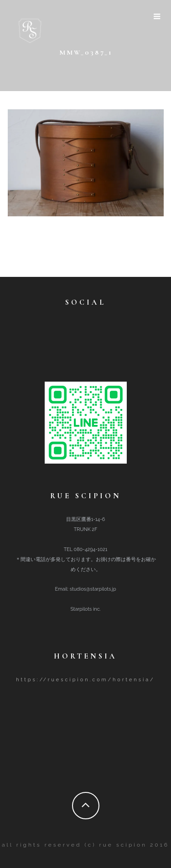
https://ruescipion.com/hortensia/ (85, 680)
